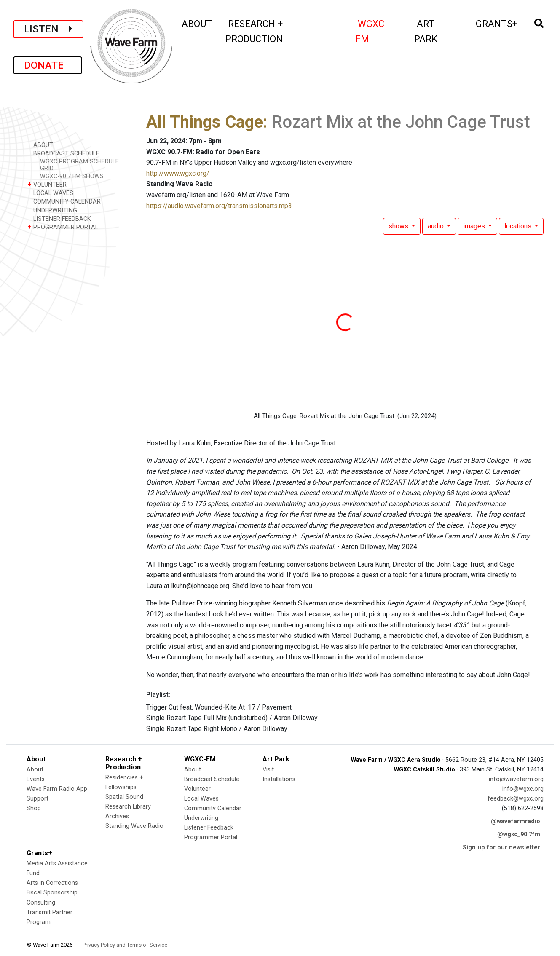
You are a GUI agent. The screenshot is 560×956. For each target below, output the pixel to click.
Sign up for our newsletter (501, 848)
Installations (279, 779)
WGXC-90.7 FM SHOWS (72, 176)
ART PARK (439, 31)
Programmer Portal (211, 837)
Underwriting (201, 818)
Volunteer (197, 789)
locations (519, 226)
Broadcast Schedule (212, 779)
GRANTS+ (497, 23)
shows (399, 226)
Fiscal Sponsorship (52, 893)
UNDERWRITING (52, 210)
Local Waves (201, 799)
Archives (117, 816)
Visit (268, 770)
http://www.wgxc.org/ (178, 173)
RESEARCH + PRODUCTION (273, 31)
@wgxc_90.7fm (519, 834)
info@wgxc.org (523, 789)
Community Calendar (213, 808)
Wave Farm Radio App (57, 789)
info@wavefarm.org (516, 779)
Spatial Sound (124, 797)
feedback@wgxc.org (516, 799)
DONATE (48, 65)
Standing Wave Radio (134, 826)
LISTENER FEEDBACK (59, 218)
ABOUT (197, 23)
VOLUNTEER (47, 184)
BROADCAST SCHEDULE (63, 153)
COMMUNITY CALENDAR (64, 201)
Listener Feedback (209, 828)
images (475, 226)
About (35, 770)
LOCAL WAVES (50, 193)
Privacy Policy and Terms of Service (125, 945)
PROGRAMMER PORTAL (63, 227)
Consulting (41, 903)
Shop (34, 808)
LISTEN (48, 29)
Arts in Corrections (52, 883)
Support (38, 799)
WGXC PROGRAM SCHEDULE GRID (79, 165)
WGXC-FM (380, 31)
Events (36, 779)
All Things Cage (205, 122)
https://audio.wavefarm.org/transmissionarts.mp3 (219, 206)
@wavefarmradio (516, 821)
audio (437, 226)
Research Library (128, 807)
